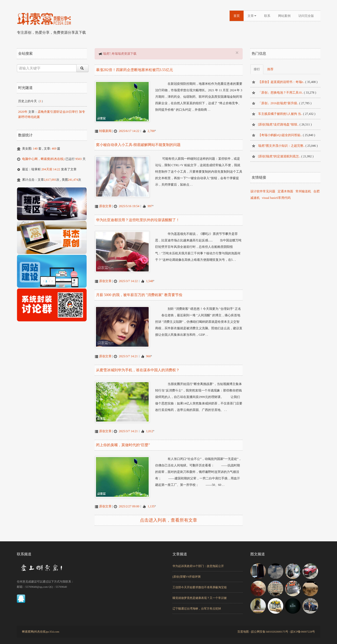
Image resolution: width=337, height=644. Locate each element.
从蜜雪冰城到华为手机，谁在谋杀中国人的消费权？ (138, 367)
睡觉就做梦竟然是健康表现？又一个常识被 (200, 594)
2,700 (151, 130)
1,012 (150, 428)
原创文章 (105, 205)
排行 (257, 69)
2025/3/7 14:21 (128, 354)
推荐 (270, 69)
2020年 (23, 112)
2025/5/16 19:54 (129, 205)
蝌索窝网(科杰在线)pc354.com (41, 628)
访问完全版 (306, 16)
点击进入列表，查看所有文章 (169, 516)
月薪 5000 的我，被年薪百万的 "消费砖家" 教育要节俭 (139, 293)
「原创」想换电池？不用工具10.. (281, 93)
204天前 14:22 (51, 169)
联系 (267, 16)
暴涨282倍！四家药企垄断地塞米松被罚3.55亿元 (135, 70)
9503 (79, 159)
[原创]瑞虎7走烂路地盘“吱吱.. (278, 124)
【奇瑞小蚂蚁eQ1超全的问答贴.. (280, 135)
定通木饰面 (285, 191)
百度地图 (243, 628)
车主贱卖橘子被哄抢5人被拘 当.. (280, 114)
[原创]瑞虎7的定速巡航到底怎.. (279, 156)
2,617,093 (50, 180)
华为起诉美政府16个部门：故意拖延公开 (198, 562)
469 (54, 149)
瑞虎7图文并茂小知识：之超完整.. (281, 146)
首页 (237, 16)
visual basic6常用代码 (276, 198)
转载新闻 (105, 130)
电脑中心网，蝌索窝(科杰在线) (43, 159)
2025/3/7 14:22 (128, 279)
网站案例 (284, 16)
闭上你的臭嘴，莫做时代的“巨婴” (123, 442)
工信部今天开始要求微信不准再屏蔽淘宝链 (200, 583)
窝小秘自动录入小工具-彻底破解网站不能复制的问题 (138, 144)
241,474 (73, 180)
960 (148, 354)
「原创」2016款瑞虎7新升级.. (278, 103)
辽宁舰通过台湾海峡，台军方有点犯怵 (197, 605)
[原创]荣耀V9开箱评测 (187, 573)
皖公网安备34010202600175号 (270, 628)
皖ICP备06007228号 (303, 628)
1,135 (151, 502)
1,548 (150, 279)
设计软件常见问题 (263, 191)
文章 (252, 16)
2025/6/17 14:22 (129, 130)
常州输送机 (303, 191)
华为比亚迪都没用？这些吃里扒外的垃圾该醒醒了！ (138, 219)
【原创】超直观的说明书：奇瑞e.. (281, 82)
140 (35, 149)
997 (150, 205)
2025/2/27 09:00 (129, 502)
